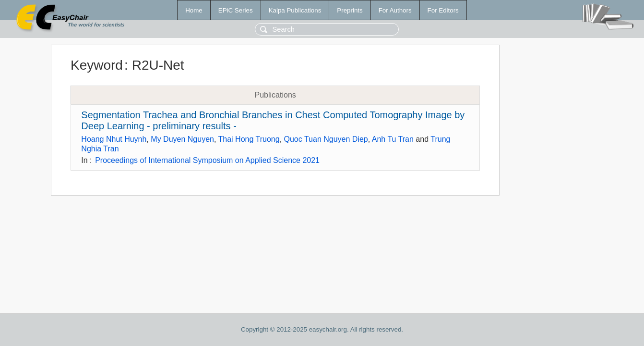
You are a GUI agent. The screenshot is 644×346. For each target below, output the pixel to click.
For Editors (443, 10)
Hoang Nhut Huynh (114, 139)
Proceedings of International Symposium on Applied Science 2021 (207, 160)
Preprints (350, 10)
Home (194, 10)
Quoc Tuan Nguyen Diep (326, 139)
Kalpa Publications (295, 10)
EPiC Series (236, 10)
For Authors (395, 10)
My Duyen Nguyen (182, 139)
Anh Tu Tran (393, 139)
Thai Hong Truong (249, 139)
